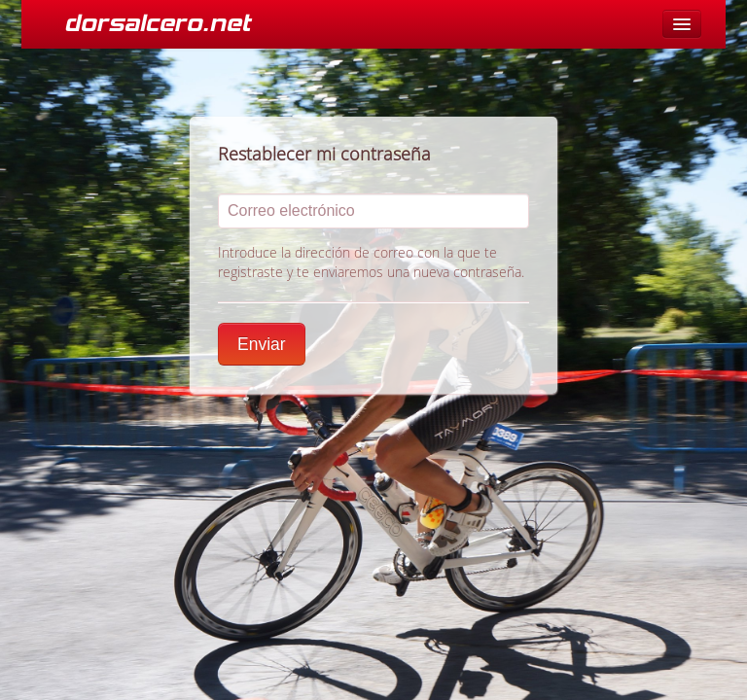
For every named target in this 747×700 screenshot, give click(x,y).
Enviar (262, 344)
